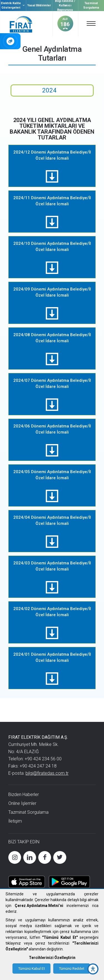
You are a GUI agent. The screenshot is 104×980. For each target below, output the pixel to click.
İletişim (15, 821)
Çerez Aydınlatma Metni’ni (39, 906)
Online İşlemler (22, 803)
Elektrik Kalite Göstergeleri (13, 5)
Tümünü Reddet (72, 969)
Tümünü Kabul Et (31, 969)
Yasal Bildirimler (39, 5)
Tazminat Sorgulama (91, 5)
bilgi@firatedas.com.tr (47, 773)
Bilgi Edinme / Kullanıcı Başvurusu (65, 6)
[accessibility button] (93, 969)
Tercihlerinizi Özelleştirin (52, 958)
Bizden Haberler (24, 794)
